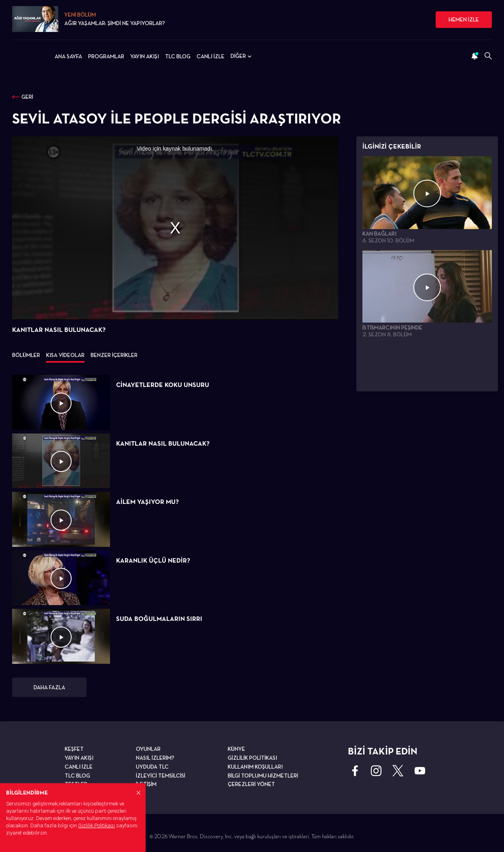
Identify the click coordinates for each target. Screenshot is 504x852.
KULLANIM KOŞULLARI (255, 767)
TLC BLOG (178, 56)
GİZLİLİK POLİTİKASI (252, 758)
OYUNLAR (148, 749)
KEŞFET (74, 749)
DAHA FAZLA (49, 687)
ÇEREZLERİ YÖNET (251, 784)
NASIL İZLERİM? (155, 758)
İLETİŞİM (146, 784)
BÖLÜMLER (26, 355)
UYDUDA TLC (152, 767)
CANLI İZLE (211, 56)
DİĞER (242, 56)
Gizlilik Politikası (96, 825)
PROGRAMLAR (106, 56)
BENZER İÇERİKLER (114, 355)
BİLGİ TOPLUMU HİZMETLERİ (263, 776)
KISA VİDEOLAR (65, 355)
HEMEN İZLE (464, 19)
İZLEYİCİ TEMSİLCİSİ (161, 776)
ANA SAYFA (68, 56)
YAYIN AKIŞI (145, 56)
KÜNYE (236, 749)
